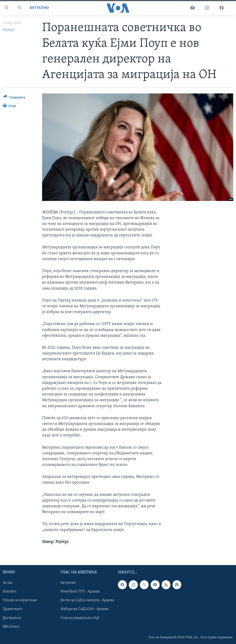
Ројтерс (9, 30)
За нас (8, 583)
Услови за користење (20, 600)
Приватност (13, 609)
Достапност (12, 618)
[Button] (14, 98)
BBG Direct (11, 627)
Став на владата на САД (80, 618)
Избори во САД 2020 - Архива (85, 609)
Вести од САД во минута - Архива (87, 600)
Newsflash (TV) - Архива (80, 592)
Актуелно (39, 8)
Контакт (10, 592)
